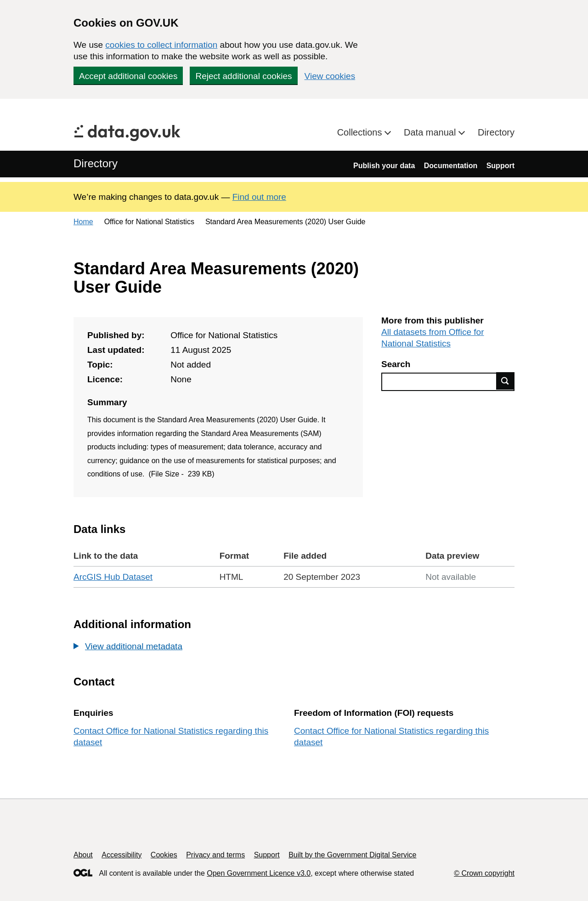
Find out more (259, 197)
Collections (361, 132)
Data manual (431, 132)
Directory (496, 132)
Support (500, 166)
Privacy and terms (215, 855)
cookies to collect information (161, 45)
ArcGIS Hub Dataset (113, 577)
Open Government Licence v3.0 (259, 873)
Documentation (451, 166)
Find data (505, 381)
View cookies (330, 76)
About (83, 855)
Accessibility (122, 855)
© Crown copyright (484, 873)
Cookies (164, 855)
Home (83, 222)
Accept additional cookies (128, 76)
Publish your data (384, 166)
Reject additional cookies (243, 76)
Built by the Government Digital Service (352, 855)
